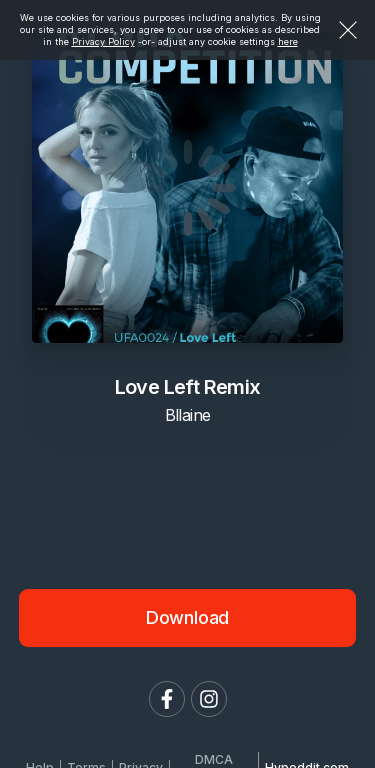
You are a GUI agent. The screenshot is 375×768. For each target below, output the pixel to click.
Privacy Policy (103, 41)
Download (188, 617)
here (288, 41)
